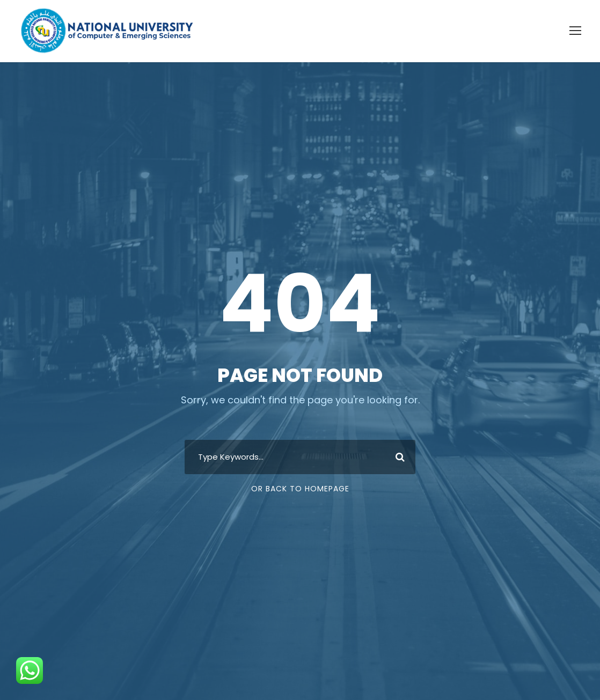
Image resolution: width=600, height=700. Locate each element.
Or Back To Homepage (300, 489)
